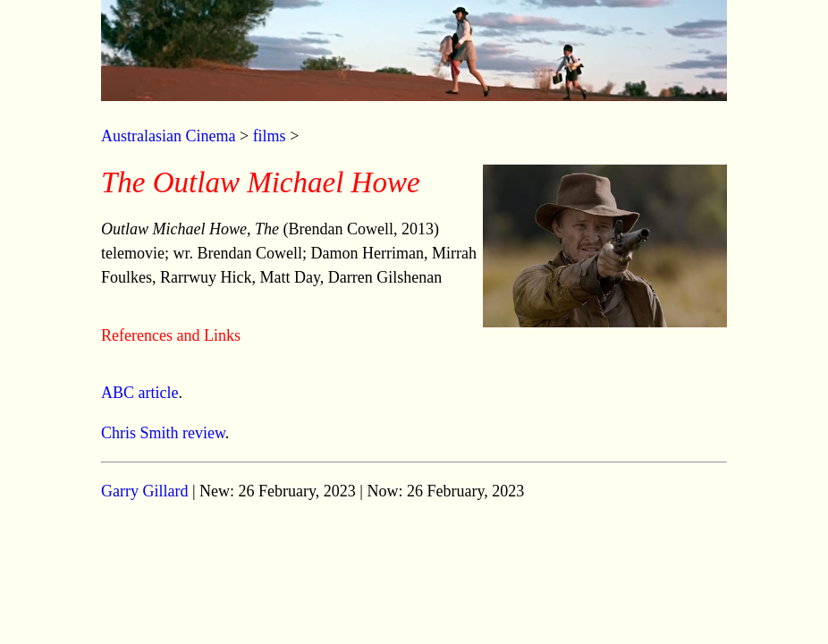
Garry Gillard (144, 491)
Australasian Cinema (168, 136)
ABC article (139, 393)
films (270, 136)
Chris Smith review (163, 433)
